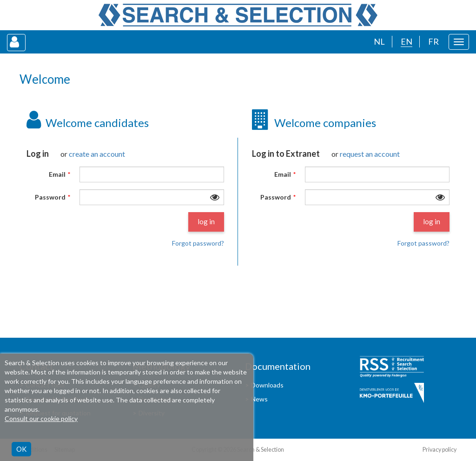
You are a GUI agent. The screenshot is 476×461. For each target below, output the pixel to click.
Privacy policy (440, 450)
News (259, 399)
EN (407, 41)
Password (50, 197)
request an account (370, 154)
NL (379, 41)
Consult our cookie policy (41, 418)
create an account (97, 154)
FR (433, 41)
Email (57, 174)
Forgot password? (198, 243)
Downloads (267, 385)
